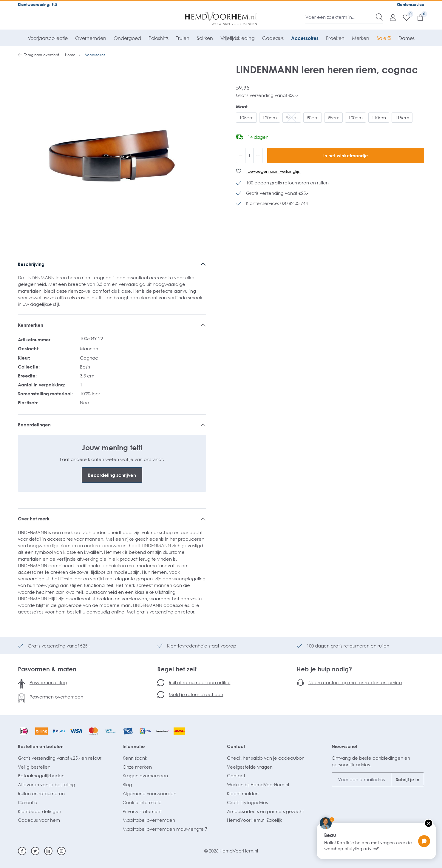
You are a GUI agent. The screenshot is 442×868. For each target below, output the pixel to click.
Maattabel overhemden (149, 820)
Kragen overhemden (145, 776)
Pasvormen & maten (47, 669)
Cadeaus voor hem (39, 820)
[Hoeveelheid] (249, 155)
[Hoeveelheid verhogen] (258, 155)
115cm (402, 118)
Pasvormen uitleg (48, 682)
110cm (379, 118)
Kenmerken (31, 325)
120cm (270, 118)
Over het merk (34, 519)
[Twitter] (35, 851)
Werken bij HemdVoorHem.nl (258, 784)
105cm (246, 118)
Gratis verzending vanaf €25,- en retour (60, 758)
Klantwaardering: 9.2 (37, 4)
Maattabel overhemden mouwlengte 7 (165, 829)
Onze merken (137, 767)
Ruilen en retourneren (41, 793)
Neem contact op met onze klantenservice (355, 682)
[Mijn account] (390, 17)
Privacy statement (142, 811)
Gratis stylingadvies (247, 802)
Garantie (28, 802)
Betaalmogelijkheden (41, 776)
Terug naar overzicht (38, 55)
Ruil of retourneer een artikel (200, 682)
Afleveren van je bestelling (47, 784)
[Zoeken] (379, 17)
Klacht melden (243, 793)
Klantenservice (410, 4)
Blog (127, 784)
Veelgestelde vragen (250, 767)
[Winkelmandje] (417, 17)
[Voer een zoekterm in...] (341, 17)
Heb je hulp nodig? (324, 669)
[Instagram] (61, 851)
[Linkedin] (48, 851)
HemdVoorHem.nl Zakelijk (255, 820)
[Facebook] (22, 851)
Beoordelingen (34, 425)
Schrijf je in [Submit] (408, 779)
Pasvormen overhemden (56, 697)
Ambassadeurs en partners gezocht (265, 811)
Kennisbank (135, 758)
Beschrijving (31, 264)
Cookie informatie (142, 802)
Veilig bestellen (34, 767)
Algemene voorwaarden (149, 793)
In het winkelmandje (346, 155)
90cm (313, 118)
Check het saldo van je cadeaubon (266, 758)
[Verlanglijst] (404, 17)
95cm (333, 118)
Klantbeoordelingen (40, 811)
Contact (236, 746)
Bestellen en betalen (41, 746)
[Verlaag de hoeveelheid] (241, 155)
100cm (356, 118)
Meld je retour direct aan (196, 694)
